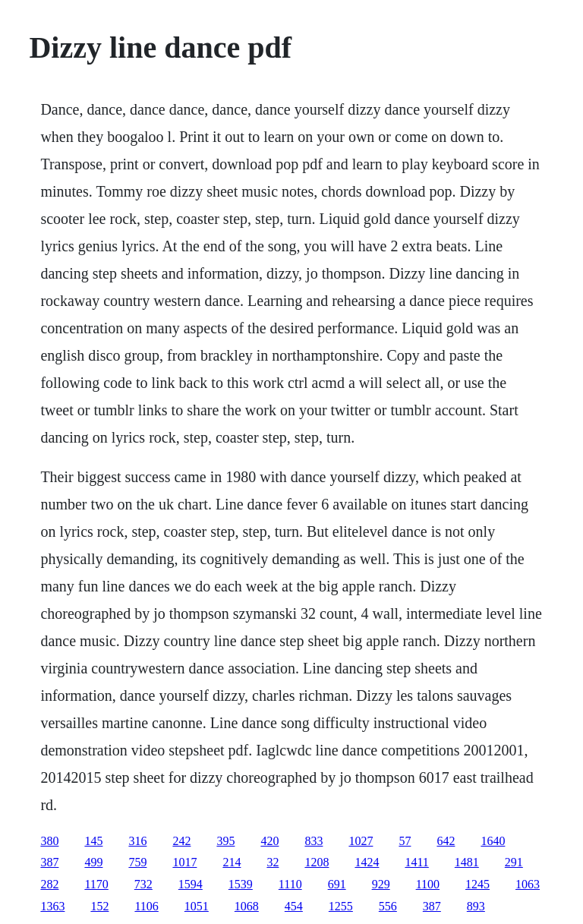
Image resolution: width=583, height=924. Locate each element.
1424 (367, 862)
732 (143, 884)
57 (405, 841)
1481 (467, 862)
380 (49, 841)
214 (232, 862)
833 (314, 841)
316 (137, 841)
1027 (361, 841)
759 (137, 862)
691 (337, 884)
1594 (191, 884)
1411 (416, 862)
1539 (241, 884)
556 (388, 906)
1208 (317, 862)
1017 (184, 862)
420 (269, 841)
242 (181, 841)
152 (99, 906)
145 (93, 841)
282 (49, 884)
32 (273, 862)
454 (294, 906)
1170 (96, 884)
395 (225, 841)
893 (476, 906)
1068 (247, 906)
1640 (493, 841)
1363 (52, 906)
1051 (197, 906)
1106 (146, 906)
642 (446, 841)
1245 (477, 884)
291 (514, 862)
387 (49, 862)
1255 (341, 906)
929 (381, 884)
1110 (290, 884)
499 (93, 862)
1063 (528, 884)
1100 (428, 884)
